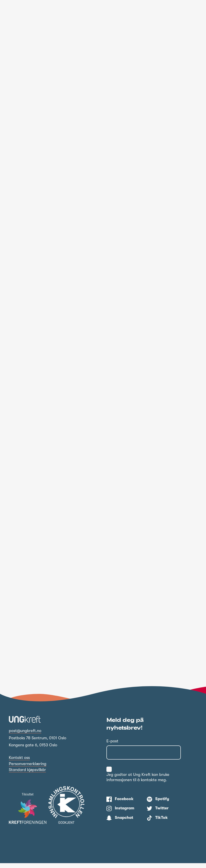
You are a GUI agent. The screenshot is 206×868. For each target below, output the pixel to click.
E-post (112, 746)
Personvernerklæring (28, 769)
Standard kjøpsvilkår (27, 775)
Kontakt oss (19, 763)
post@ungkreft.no (25, 736)
